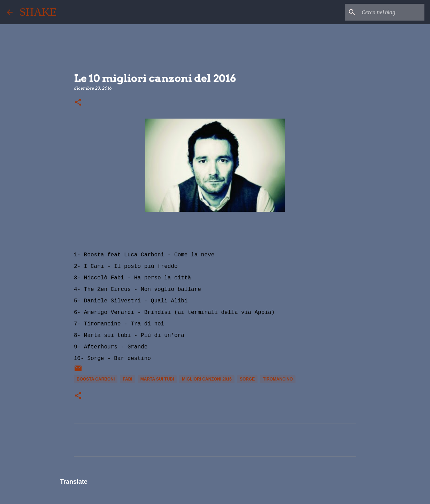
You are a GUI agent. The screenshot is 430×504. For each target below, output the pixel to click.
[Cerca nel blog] (388, 12)
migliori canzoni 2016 (207, 379)
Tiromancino (278, 379)
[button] (78, 103)
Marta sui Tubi (157, 379)
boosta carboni (96, 379)
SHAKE (38, 12)
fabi (127, 379)
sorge (247, 379)
